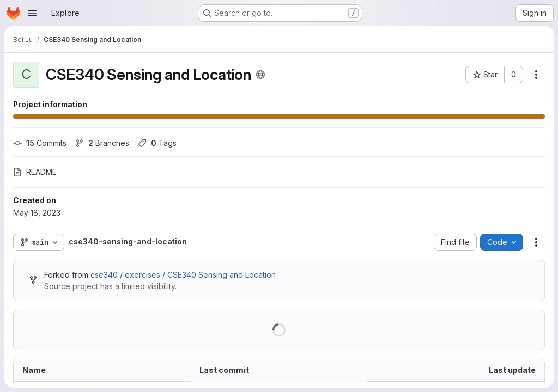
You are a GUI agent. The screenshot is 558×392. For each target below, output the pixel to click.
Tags (157, 143)
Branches (102, 143)
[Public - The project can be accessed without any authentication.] (260, 75)
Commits (40, 143)
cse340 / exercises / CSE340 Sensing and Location (183, 275)
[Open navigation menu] (32, 13)
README (35, 172)
